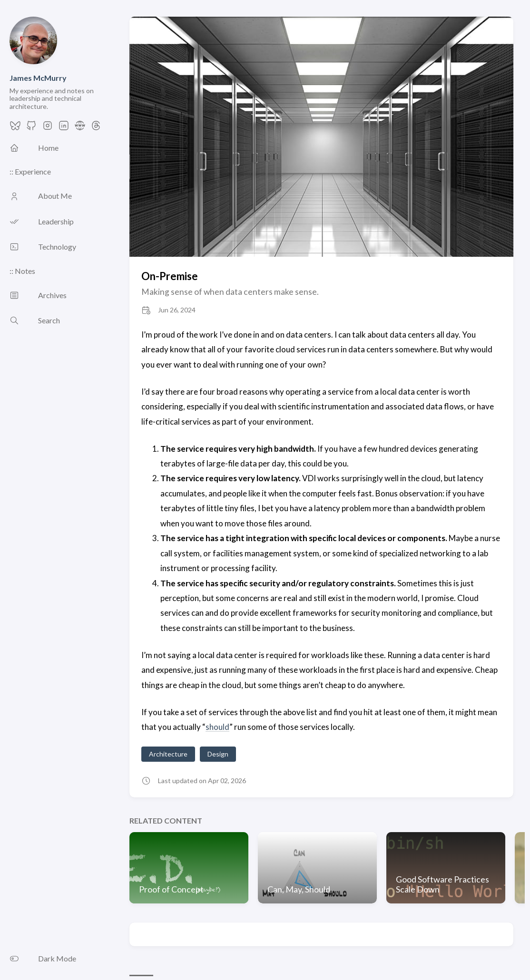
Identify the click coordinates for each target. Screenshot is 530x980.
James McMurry (38, 78)
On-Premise (170, 276)
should (217, 727)
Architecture (168, 754)
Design (218, 754)
